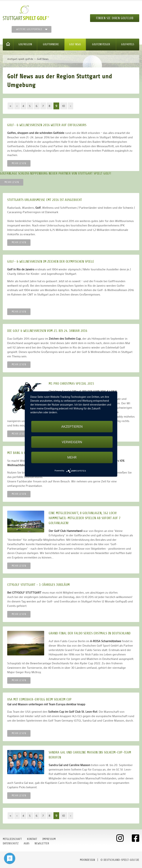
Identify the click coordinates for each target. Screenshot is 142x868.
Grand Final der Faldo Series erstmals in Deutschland (90, 633)
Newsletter (42, 843)
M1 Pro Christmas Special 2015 (71, 383)
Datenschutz (11, 843)
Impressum (49, 839)
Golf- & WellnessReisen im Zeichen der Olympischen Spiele (51, 261)
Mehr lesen (19, 163)
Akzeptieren (72, 427)
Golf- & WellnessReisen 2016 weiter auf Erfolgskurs (47, 125)
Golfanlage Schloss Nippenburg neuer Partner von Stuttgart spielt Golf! (56, 173)
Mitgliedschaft (12, 839)
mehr (72, 457)
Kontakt (32, 839)
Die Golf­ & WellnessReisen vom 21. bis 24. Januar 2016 (47, 331)
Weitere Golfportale (29, 29)
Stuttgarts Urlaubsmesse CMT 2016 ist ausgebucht (45, 200)
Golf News (75, 44)
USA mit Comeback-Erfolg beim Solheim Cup (39, 699)
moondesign (87, 860)
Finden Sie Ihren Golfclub (115, 18)
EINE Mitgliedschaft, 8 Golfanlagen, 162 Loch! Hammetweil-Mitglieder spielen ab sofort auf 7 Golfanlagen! (85, 518)
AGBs (27, 843)
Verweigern (72, 442)
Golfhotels (128, 44)
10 (64, 106)
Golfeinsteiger (101, 44)
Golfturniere (51, 44)
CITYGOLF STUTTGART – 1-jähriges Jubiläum (38, 585)
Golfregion (25, 44)
